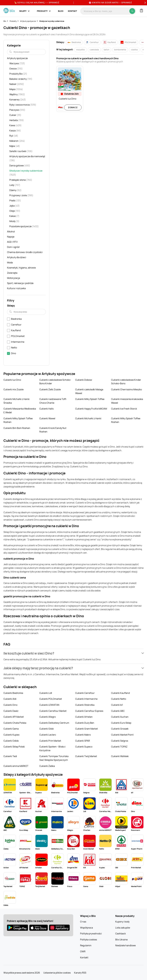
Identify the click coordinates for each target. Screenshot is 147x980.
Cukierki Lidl (46, 693)
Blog (61, 11)
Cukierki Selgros (120, 741)
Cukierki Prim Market (50, 741)
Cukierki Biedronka (13, 693)
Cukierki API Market (14, 717)
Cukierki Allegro (48, 717)
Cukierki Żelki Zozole (50, 389)
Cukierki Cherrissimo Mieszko (126, 389)
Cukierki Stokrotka (85, 705)
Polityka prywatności (91, 934)
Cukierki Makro (83, 735)
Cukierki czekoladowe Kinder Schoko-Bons (126, 382)
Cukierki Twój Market (86, 756)
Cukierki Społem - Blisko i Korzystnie (52, 748)
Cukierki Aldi (10, 699)
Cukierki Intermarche (86, 699)
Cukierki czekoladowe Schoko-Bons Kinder (55, 382)
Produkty (13, 21)
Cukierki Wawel (47, 418)
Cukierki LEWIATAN (49, 705)
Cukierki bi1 (117, 705)
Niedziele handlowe (125, 945)
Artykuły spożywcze (28, 21)
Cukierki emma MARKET (16, 766)
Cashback (121, 934)
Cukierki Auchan (120, 717)
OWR (83, 951)
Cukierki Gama (11, 729)
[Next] (145, 3)
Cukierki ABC (118, 711)
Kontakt (72, 11)
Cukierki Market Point (122, 735)
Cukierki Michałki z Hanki (88, 418)
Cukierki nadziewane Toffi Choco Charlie (53, 401)
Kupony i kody (122, 922)
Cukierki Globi (47, 729)
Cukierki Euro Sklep (121, 723)
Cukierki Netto (119, 699)
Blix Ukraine (121, 940)
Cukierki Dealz (11, 711)
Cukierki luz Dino (12, 380)
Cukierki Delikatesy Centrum (54, 723)
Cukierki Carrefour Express (89, 711)
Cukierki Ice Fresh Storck (124, 409)
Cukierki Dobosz (84, 380)
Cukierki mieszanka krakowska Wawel (127, 401)
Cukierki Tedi (10, 756)
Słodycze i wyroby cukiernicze (52, 21)
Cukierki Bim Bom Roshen (17, 428)
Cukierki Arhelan (84, 717)
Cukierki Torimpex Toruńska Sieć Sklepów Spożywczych (54, 758)
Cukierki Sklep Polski (14, 747)
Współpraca (86, 928)
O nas (83, 922)
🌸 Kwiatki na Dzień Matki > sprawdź (110, 3)
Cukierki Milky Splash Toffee (90, 399)
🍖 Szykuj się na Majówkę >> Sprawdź (37, 3)
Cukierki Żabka (47, 766)
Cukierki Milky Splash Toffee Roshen (18, 420)
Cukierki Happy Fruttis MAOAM (91, 409)
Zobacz (73, 107)
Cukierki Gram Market (86, 729)
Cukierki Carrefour (85, 693)
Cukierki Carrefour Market (53, 711)
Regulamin (86, 945)
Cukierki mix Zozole (13, 389)
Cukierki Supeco (84, 747)
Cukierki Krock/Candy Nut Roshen (53, 430)
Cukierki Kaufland (120, 693)
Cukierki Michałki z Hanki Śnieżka (17, 401)
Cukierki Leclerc (48, 735)
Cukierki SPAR (83, 741)
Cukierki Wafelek (120, 756)
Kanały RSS (80, 973)
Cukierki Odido (11, 741)
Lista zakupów (123, 928)
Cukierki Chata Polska (15, 723)
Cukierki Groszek (120, 729)
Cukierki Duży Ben (85, 723)
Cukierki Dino (10, 705)
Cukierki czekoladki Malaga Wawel (89, 391)
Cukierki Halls (46, 409)
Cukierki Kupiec (12, 735)
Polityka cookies (89, 940)
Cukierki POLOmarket (51, 699)
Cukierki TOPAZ (119, 747)
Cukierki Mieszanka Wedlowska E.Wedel (20, 411)
